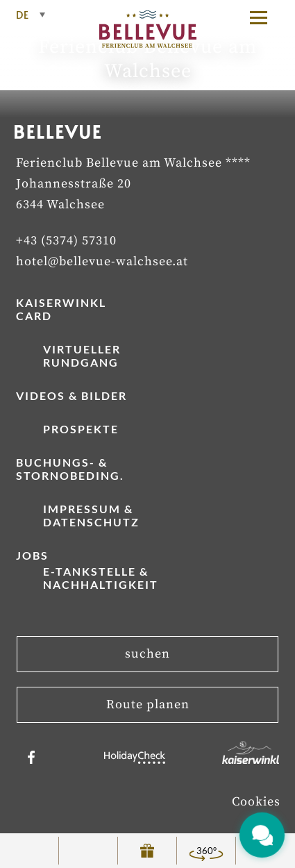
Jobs (32, 555)
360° (206, 851)
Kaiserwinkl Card (61, 309)
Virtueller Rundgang (82, 356)
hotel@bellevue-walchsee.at (102, 261)
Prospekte (81, 429)
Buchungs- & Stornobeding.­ (70, 469)
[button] (265, 17)
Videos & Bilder (71, 395)
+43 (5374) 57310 (66, 241)
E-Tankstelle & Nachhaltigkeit (101, 578)
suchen (147, 654)
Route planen (148, 704)
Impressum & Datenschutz (91, 515)
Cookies (256, 802)
